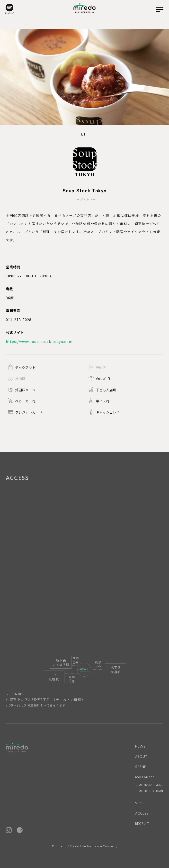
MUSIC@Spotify (150, 785)
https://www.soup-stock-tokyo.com (39, 341)
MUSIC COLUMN (151, 791)
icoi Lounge (145, 777)
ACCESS (142, 814)
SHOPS (141, 803)
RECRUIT (142, 824)
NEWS (140, 747)
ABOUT (142, 757)
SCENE (141, 767)
